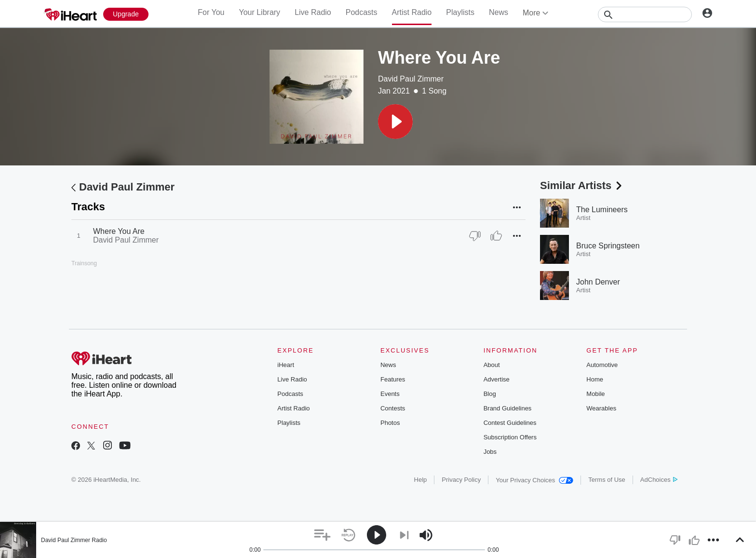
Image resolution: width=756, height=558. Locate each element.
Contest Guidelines (510, 423)
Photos (390, 423)
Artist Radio (412, 12)
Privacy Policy (461, 480)
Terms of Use (607, 480)
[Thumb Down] (475, 236)
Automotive (602, 365)
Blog (490, 394)
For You (211, 12)
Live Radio (313, 12)
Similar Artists (582, 185)
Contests (393, 408)
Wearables (601, 408)
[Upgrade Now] (126, 14)
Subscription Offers (510, 437)
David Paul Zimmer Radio (74, 540)
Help (421, 480)
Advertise (497, 379)
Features (393, 379)
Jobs (490, 452)
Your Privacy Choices (534, 480)
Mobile (595, 394)
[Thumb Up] (496, 236)
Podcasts (362, 12)
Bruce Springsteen (608, 246)
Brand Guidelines (508, 408)
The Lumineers (602, 210)
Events (390, 394)
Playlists (460, 12)
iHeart (286, 365)
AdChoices (659, 480)
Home (595, 379)
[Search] (645, 14)
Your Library (259, 12)
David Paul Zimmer (411, 79)
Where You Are (119, 231)
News (499, 12)
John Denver (598, 282)
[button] (395, 122)
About (492, 365)
